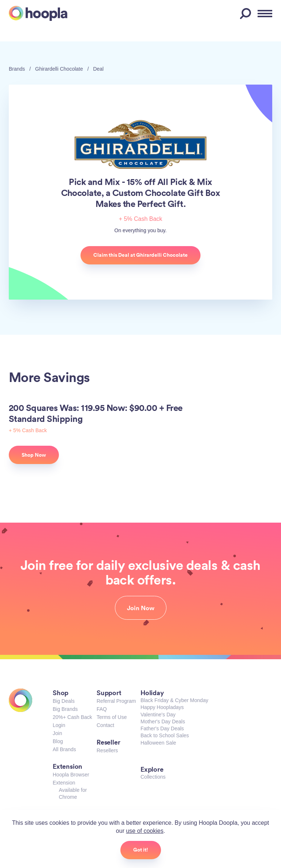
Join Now (141, 608)
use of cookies (145, 831)
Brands (17, 69)
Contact (105, 725)
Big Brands (65, 709)
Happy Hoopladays (162, 707)
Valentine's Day (158, 715)
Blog (58, 741)
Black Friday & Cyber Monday (174, 700)
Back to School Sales (165, 735)
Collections (153, 777)
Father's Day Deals (162, 728)
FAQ (102, 709)
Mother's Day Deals (163, 722)
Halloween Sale (158, 743)
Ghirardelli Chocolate (59, 69)
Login (59, 725)
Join (57, 733)
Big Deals (64, 701)
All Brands (64, 749)
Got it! (141, 850)
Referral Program (116, 701)
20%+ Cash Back (72, 717)
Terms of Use (112, 717)
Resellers (107, 750)
